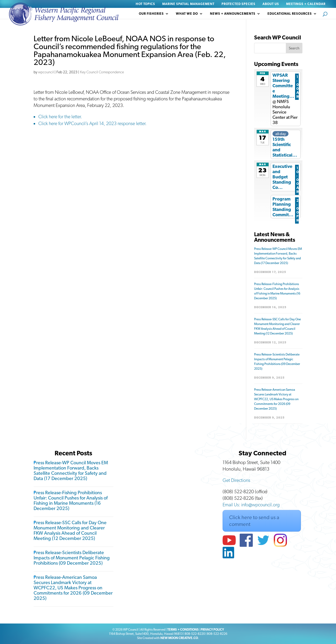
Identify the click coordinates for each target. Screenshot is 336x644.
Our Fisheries (151, 14)
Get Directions (236, 480)
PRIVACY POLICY (212, 630)
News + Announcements (233, 14)
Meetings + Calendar (306, 4)
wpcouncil (46, 72)
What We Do (187, 14)
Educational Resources (290, 14)
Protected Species (238, 4)
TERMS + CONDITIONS (183, 630)
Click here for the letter (59, 117)
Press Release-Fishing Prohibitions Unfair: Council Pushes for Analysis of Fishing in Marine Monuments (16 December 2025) (71, 500)
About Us (271, 4)
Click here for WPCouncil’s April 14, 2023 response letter (92, 123)
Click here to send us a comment (254, 521)
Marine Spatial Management (188, 4)
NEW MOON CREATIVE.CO (179, 638)
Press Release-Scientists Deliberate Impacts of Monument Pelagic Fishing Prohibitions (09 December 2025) (72, 558)
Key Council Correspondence (102, 72)
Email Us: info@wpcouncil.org (251, 505)
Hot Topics (145, 4)
